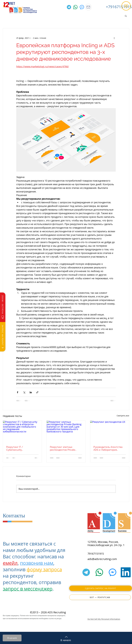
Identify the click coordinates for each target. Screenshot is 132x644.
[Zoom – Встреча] (3, 307)
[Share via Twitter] (24, 392)
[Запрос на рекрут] (3, 337)
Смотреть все (123, 416)
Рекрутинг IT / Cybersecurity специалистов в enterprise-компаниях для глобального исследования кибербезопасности (22, 448)
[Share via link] (37, 392)
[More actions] (114, 38)
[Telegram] (69, 7)
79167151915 (96, 554)
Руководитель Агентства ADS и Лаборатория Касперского (108, 448)
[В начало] (12, 638)
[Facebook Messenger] (82, 7)
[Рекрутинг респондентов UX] (110, 431)
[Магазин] (88, 7)
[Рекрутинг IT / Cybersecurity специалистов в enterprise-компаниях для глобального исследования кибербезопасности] (22, 431)
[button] (126, 6)
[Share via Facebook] (18, 392)
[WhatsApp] (75, 7)
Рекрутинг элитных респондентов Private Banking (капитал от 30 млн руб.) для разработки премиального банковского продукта (66, 448)
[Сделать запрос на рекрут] (101, 588)
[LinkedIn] (126, 572)
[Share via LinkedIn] (31, 392)
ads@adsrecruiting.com (102, 559)
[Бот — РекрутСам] (100, 597)
